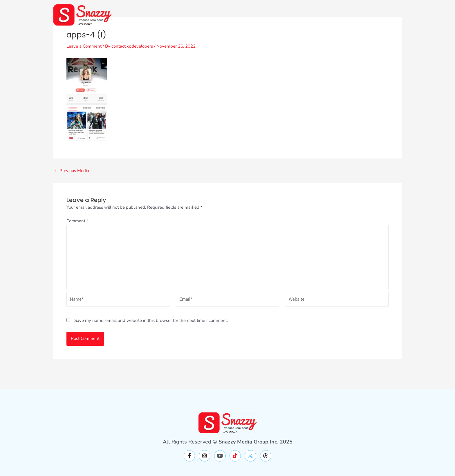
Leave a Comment (84, 46)
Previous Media (72, 171)
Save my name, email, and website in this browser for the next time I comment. (151, 320)
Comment (77, 221)
